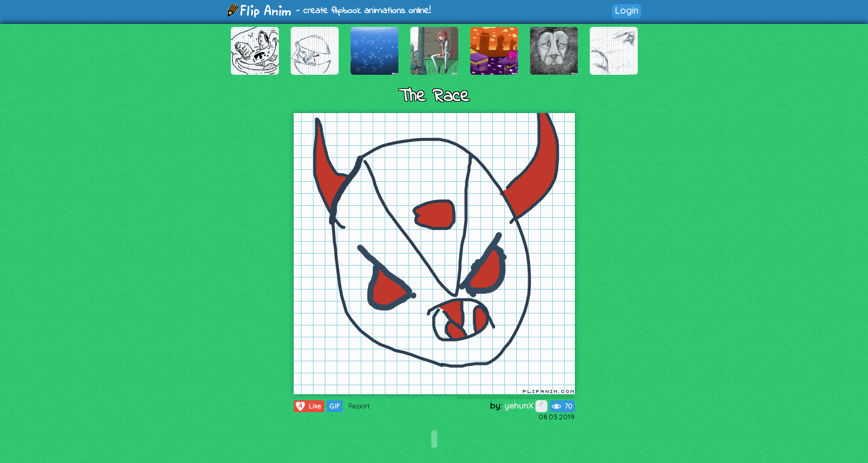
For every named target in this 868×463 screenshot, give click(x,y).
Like (308, 406)
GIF (335, 406)
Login (627, 10)
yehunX (526, 406)
